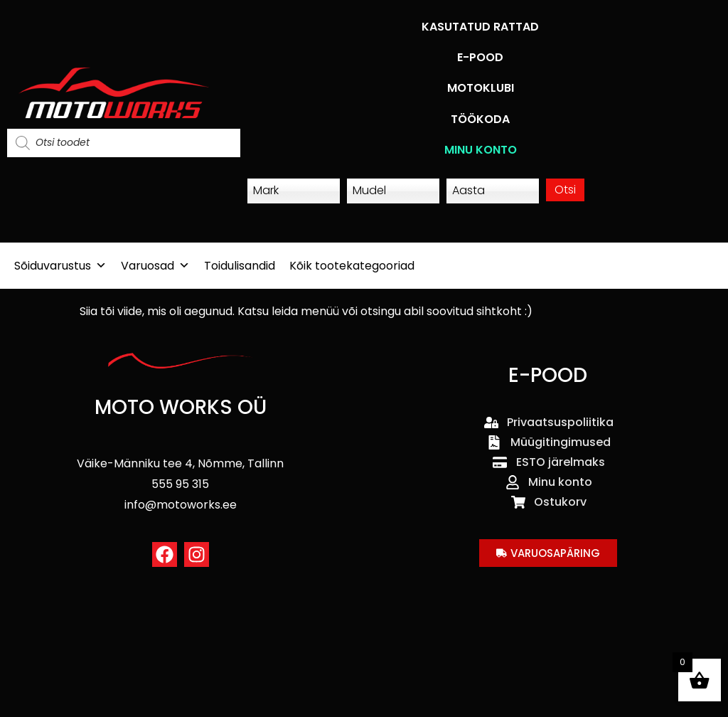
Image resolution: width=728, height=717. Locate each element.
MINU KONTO (481, 150)
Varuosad (155, 266)
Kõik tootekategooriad (352, 266)
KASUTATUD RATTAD (480, 27)
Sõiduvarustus (60, 266)
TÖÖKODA (480, 119)
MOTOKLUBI (481, 88)
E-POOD (480, 57)
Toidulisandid (240, 266)
